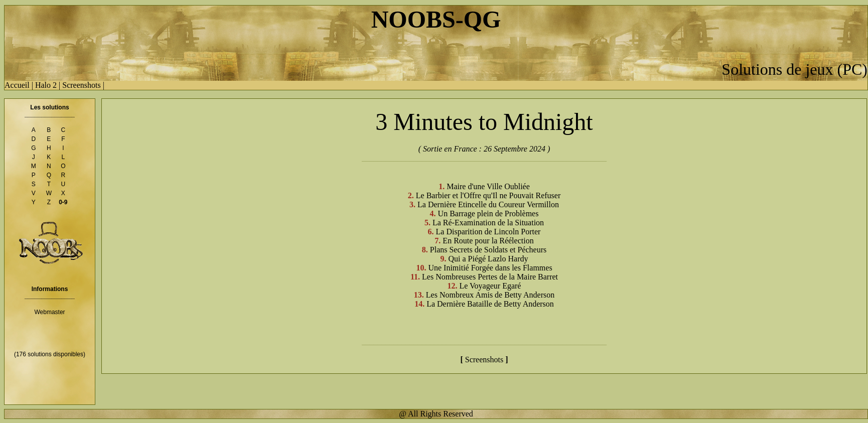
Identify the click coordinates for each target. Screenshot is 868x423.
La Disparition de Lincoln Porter (488, 232)
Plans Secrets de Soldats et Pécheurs (488, 250)
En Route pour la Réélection (488, 241)
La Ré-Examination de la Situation (488, 223)
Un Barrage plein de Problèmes (488, 214)
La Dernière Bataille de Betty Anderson (490, 304)
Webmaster (49, 312)
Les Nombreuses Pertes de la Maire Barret (490, 277)
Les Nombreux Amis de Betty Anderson (490, 295)
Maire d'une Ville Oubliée (488, 186)
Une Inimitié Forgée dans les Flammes (490, 268)
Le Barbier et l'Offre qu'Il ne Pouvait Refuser (488, 195)
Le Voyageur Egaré (490, 286)
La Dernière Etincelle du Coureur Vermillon (488, 204)
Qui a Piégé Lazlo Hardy (488, 259)
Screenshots (81, 85)
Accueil (17, 85)
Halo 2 (46, 85)
